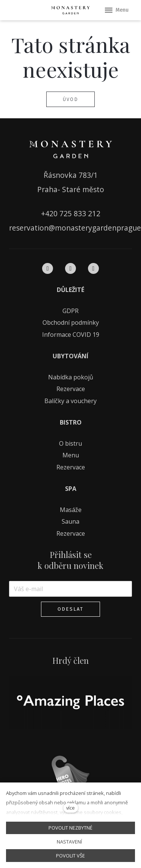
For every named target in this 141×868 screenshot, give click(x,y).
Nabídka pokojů (71, 377)
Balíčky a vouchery (70, 401)
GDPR (70, 311)
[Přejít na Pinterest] (93, 269)
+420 (50, 213)
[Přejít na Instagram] (70, 269)
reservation (29, 228)
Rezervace (71, 389)
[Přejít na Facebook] (48, 269)
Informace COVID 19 (71, 335)
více (70, 808)
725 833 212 (80, 213)
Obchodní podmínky (71, 322)
